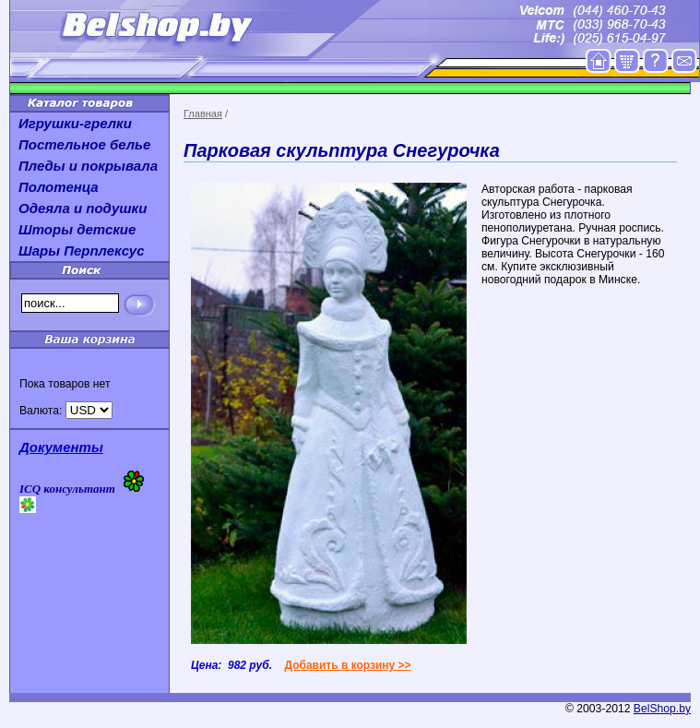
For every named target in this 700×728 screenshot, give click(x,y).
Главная (203, 113)
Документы (61, 447)
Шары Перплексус (82, 251)
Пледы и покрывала (88, 166)
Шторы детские (77, 229)
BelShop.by (662, 709)
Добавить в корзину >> (347, 665)
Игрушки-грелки (75, 123)
